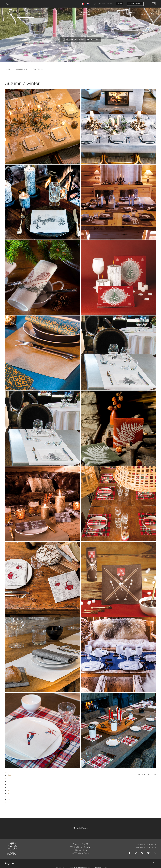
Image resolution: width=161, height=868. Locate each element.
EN (154, 4)
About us (132, 13)
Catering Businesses (85, 13)
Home (7, 69)
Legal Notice (59, 864)
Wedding (56, 13)
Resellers (106, 13)
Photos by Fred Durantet (80, 864)
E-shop (144, 13)
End (9, 799)
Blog (154, 13)
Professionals (135, 4)
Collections (25, 13)
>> (6, 802)
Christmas (42, 13)
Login (119, 4)
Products (70, 13)
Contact (120, 13)
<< (6, 772)
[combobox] (18, 4)
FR (149, 4)
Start (10, 775)
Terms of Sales (101, 864)
